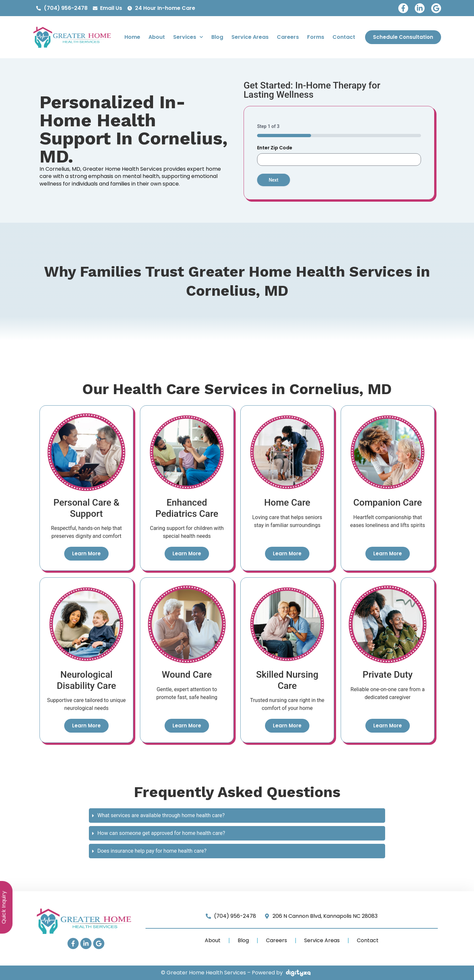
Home (132, 37)
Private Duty (388, 675)
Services (188, 37)
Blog (217, 37)
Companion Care (388, 503)
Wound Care (187, 675)
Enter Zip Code (275, 148)
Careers (288, 37)
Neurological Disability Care (86, 680)
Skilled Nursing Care (287, 680)
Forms (316, 37)
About (157, 37)
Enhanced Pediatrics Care (187, 508)
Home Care (287, 503)
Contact (344, 37)
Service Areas (250, 37)
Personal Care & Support (86, 508)
